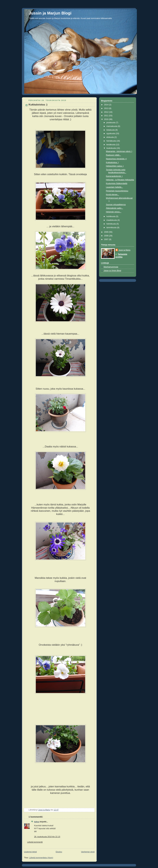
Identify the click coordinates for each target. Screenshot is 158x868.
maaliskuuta (112, 220)
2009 (107, 232)
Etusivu (59, 852)
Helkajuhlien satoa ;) (115, 166)
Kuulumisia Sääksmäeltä (117, 183)
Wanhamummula (111, 267)
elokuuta (110, 137)
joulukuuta (111, 123)
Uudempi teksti (30, 852)
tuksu (37, 822)
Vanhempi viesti (88, 852)
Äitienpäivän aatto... (115, 208)
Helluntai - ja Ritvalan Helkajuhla (120, 180)
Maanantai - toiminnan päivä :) (119, 151)
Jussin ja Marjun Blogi (50, 13)
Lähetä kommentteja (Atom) (41, 858)
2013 (107, 108)
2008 (107, 236)
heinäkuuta (111, 141)
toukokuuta (111, 148)
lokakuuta (111, 130)
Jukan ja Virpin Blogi (112, 271)
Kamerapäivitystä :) (114, 176)
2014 (107, 105)
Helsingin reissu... (114, 212)
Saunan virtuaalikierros (116, 205)
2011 (107, 116)
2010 (107, 119)
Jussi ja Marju (124, 250)
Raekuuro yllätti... (113, 155)
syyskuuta (111, 134)
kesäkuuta (111, 145)
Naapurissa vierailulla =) (116, 159)
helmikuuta (111, 224)
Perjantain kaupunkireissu (117, 191)
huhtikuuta (111, 216)
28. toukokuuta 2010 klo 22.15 (47, 837)
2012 (107, 112)
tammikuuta (112, 228)
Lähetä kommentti (35, 842)
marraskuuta (112, 126)
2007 (107, 239)
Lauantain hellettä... (114, 187)
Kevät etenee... (113, 195)
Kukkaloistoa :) (112, 162)
